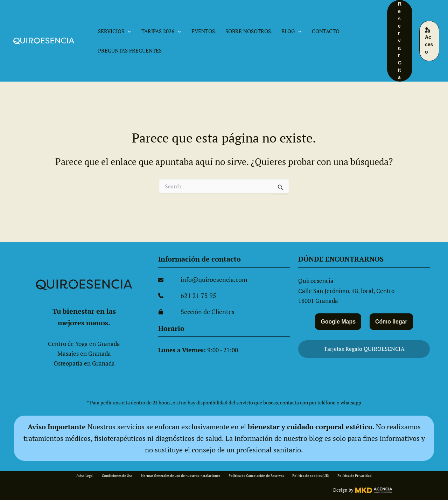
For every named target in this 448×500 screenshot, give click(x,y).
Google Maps (337, 321)
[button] (128, 31)
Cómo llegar (392, 321)
